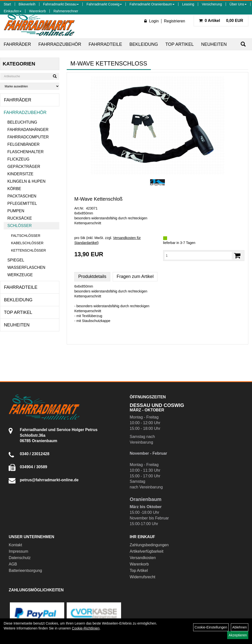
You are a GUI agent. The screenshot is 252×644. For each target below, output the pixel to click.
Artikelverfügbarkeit (147, 551)
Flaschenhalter (25, 152)
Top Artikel (180, 44)
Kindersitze (20, 174)
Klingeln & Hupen (26, 181)
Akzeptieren (238, 635)
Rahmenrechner (66, 11)
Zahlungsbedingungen (149, 545)
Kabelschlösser (27, 243)
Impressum (18, 551)
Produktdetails (92, 276)
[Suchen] (243, 44)
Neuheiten (214, 44)
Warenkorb (37, 11)
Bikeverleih (27, 4)
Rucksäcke (20, 218)
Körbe (14, 189)
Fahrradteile (105, 44)
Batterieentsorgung (25, 571)
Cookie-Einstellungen (211, 627)
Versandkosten (143, 558)
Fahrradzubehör (60, 44)
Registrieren (174, 21)
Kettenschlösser (29, 250)
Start (7, 4)
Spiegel (16, 260)
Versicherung (212, 4)
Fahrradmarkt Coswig (104, 4)
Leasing (188, 4)
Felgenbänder (24, 144)
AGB (13, 564)
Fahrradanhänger (28, 130)
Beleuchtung (22, 122)
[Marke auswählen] (30, 86)
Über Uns (238, 4)
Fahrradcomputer (28, 137)
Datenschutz (20, 558)
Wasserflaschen (26, 267)
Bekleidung (144, 44)
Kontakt (15, 545)
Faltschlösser (26, 236)
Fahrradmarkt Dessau (61, 4)
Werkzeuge (20, 275)
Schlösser (20, 226)
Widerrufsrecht (142, 577)
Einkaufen (13, 11)
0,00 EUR (221, 21)
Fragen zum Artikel (135, 276)
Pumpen (16, 211)
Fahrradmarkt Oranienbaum (152, 4)
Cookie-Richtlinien (86, 628)
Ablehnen (240, 627)
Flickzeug (18, 159)
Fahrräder (17, 44)
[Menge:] (198, 256)
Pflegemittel (22, 203)
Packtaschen (22, 196)
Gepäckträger (24, 167)
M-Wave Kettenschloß (98, 199)
